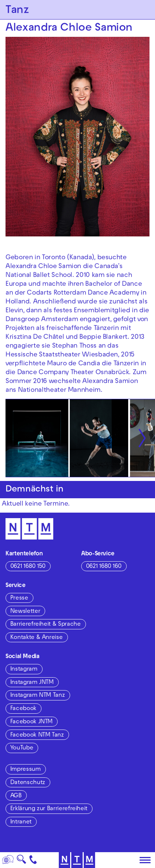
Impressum (26, 770)
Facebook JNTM (31, 722)
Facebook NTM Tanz (37, 735)
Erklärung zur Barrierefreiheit (49, 809)
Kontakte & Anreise (37, 638)
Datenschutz (28, 783)
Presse (19, 598)
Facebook (23, 709)
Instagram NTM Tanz (38, 696)
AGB (16, 796)
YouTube (22, 748)
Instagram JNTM (32, 683)
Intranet (21, 822)
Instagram (24, 670)
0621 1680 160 (104, 567)
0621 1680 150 (28, 567)
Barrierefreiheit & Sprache (46, 625)
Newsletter (25, 612)
